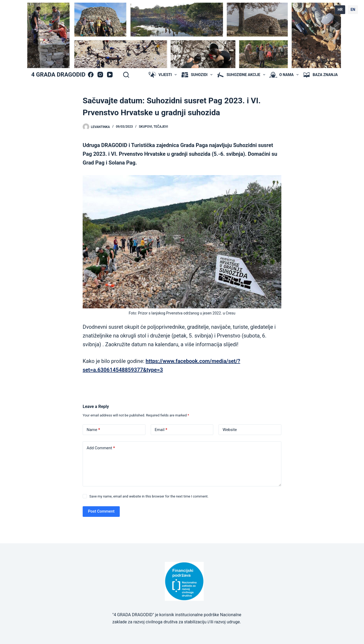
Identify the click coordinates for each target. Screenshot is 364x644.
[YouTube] (110, 75)
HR (340, 10)
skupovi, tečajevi (153, 127)
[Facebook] (91, 75)
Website (230, 430)
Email (161, 430)
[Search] (126, 75)
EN (353, 10)
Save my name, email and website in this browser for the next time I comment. (149, 496)
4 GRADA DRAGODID (58, 75)
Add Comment (101, 448)
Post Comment (101, 511)
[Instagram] (100, 75)
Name (93, 430)
